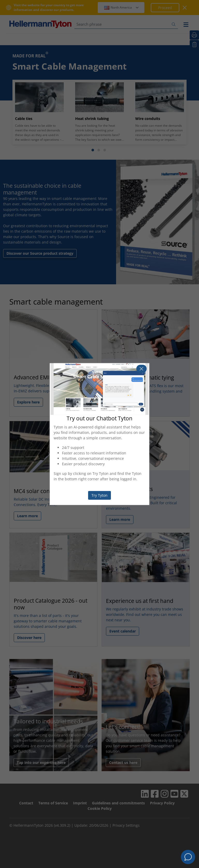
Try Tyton (99, 495)
